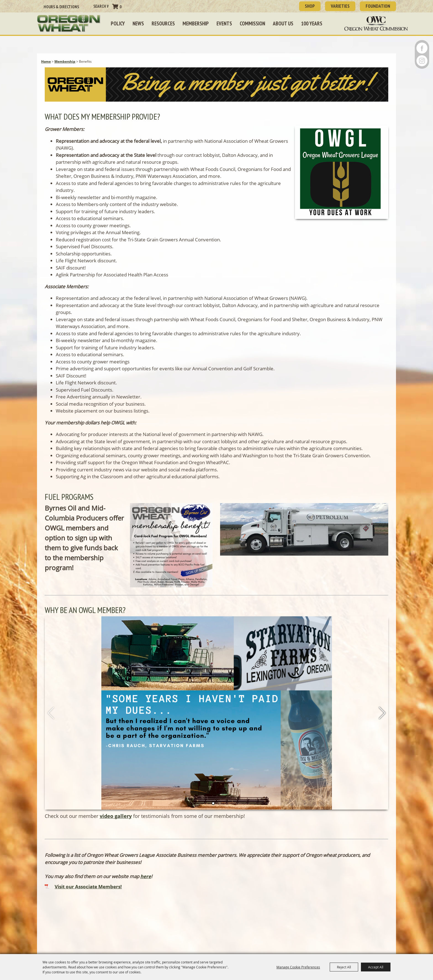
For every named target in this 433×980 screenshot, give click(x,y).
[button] (217, 85)
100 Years (312, 23)
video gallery (116, 816)
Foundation (378, 6)
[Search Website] (101, 6)
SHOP (310, 6)
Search (88, 6)
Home (46, 61)
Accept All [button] (376, 967)
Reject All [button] (344, 967)
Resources (163, 23)
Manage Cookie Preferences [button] (298, 967)
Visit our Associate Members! (88, 887)
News (138, 23)
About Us (283, 23)
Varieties (340, 6)
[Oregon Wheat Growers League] (69, 23)
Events (224, 23)
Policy (118, 23)
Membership (196, 23)
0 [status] (121, 7)
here (146, 876)
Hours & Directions (61, 7)
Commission (252, 23)
